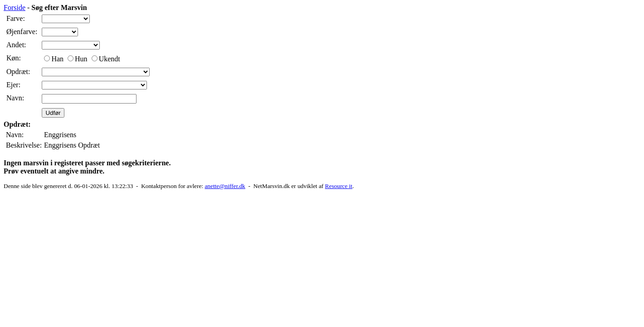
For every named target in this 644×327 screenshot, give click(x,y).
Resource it (339, 186)
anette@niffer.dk (225, 186)
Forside (15, 7)
